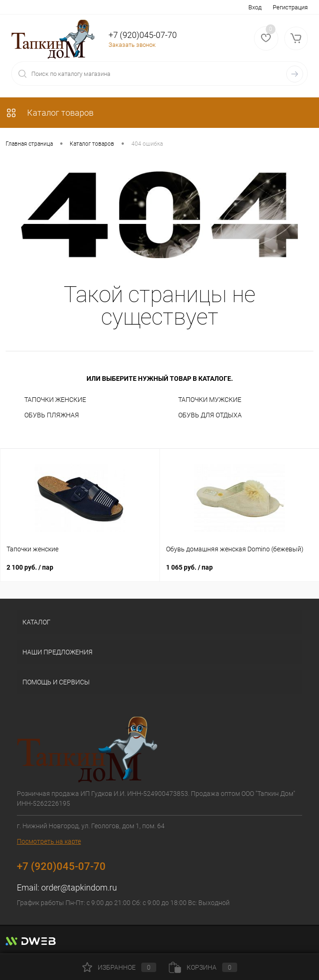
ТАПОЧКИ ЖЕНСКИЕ (55, 400)
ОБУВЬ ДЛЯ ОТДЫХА (210, 415)
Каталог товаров (50, 113)
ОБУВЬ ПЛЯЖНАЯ (52, 415)
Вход (255, 7)
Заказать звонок (132, 45)
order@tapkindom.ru (79, 887)
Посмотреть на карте (49, 841)
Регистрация (290, 7)
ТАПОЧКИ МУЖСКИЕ (210, 400)
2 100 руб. (30, 567)
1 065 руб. (189, 567)
